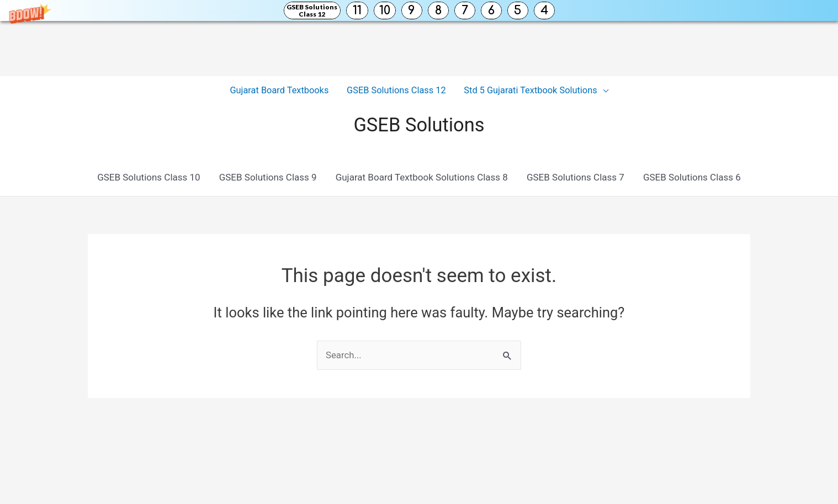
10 (385, 10)
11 (357, 10)
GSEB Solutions (419, 124)
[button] (419, 10)
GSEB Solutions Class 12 (312, 10)
